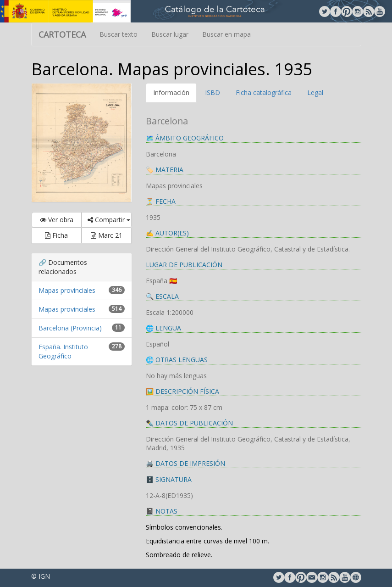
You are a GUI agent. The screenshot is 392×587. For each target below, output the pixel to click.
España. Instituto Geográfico (63, 351)
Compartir (109, 220)
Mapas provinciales (67, 290)
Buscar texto (119, 34)
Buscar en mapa (226, 34)
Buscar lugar (170, 34)
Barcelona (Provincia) (70, 328)
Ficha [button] (56, 235)
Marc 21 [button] (107, 235)
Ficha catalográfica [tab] (264, 92)
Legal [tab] (315, 92)
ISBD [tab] (213, 92)
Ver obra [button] (57, 220)
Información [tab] (171, 92)
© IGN (41, 576)
